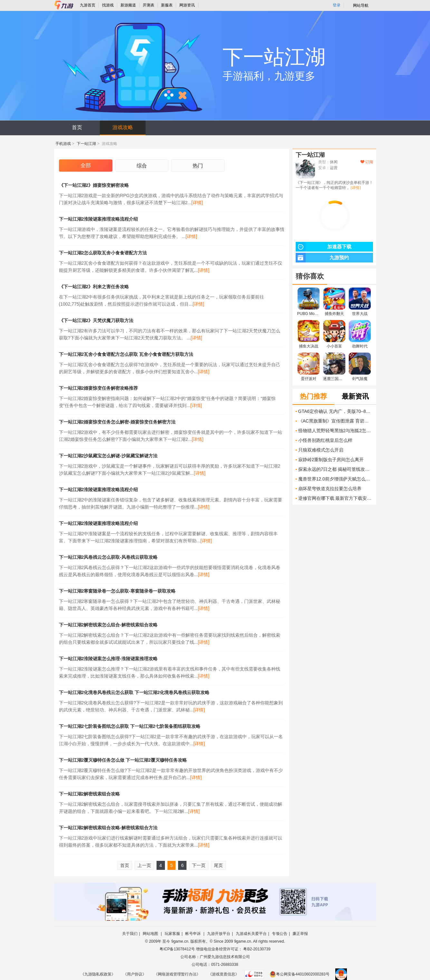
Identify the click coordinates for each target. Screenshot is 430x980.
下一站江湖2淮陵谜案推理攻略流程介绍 (99, 219)
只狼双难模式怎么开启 (321, 450)
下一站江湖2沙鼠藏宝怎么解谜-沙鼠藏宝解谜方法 (108, 456)
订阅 (367, 162)
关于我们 (130, 934)
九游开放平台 (219, 934)
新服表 (167, 5)
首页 (77, 127)
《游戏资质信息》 (224, 974)
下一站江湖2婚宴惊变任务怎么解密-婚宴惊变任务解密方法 (117, 422)
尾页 (218, 865)
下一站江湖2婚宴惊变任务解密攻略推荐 (99, 388)
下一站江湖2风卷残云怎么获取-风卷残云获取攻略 (108, 557)
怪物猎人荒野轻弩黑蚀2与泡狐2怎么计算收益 (336, 431)
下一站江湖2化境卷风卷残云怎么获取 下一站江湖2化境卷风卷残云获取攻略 (134, 692)
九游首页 (88, 5)
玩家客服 (172, 934)
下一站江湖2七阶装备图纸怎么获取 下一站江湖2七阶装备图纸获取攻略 (130, 726)
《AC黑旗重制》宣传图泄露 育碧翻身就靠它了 (336, 421)
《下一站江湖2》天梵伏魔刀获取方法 (96, 320)
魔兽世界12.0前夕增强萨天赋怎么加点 (336, 479)
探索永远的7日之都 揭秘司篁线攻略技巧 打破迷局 (336, 469)
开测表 (148, 5)
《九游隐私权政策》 (98, 974)
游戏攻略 (123, 127)
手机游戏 (63, 144)
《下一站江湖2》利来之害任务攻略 (94, 287)
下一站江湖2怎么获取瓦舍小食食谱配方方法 (103, 253)
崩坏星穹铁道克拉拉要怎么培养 (330, 489)
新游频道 (128, 5)
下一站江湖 (86, 144)
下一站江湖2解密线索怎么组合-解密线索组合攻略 (108, 625)
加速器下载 (324, 247)
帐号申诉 (193, 934)
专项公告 (280, 934)
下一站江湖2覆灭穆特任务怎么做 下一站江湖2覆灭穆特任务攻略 (123, 760)
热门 (198, 166)
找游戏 (108, 5)
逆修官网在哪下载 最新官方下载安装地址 (336, 498)
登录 (337, 5)
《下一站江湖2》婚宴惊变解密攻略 (94, 185)
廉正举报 (300, 934)
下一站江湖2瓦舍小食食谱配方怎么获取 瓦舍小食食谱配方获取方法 (126, 354)
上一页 (144, 865)
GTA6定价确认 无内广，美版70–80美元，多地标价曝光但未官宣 (336, 411)
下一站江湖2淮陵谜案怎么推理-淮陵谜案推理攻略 (108, 659)
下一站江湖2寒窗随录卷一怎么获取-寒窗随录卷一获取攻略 (117, 591)
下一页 (199, 865)
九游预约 (322, 258)
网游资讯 (187, 5)
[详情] (197, 203)
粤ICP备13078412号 (177, 949)
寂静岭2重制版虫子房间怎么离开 (331, 460)
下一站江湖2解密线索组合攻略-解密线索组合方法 (108, 828)
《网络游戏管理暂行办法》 (177, 974)
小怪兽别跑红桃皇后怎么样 (325, 440)
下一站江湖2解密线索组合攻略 (90, 794)
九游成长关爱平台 (251, 934)
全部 (86, 165)
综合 (142, 166)
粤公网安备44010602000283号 (299, 974)
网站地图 (151, 934)
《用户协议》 (135, 974)
